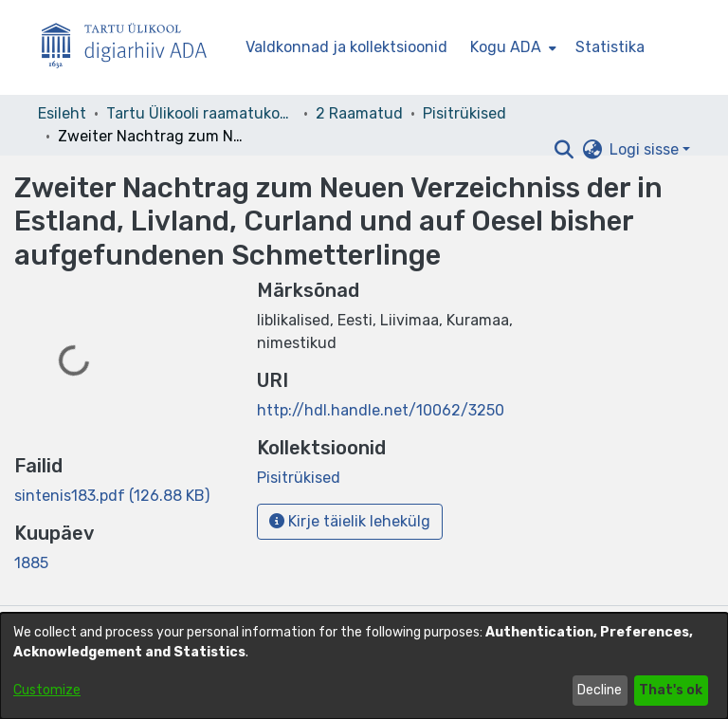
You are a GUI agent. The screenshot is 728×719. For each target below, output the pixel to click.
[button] (564, 150)
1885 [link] (31, 563)
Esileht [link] (62, 113)
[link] (112, 496)
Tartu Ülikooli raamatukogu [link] (201, 113)
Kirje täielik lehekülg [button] (350, 521)
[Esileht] (132, 48)
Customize (47, 690)
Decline (600, 690)
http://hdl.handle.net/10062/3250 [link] (381, 410)
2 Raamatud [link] (359, 113)
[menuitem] (511, 47)
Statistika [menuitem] (610, 47)
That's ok (671, 690)
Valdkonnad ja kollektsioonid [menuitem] (346, 47)
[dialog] (364, 666)
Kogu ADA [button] (506, 47)
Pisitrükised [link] (464, 113)
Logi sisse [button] (646, 149)
